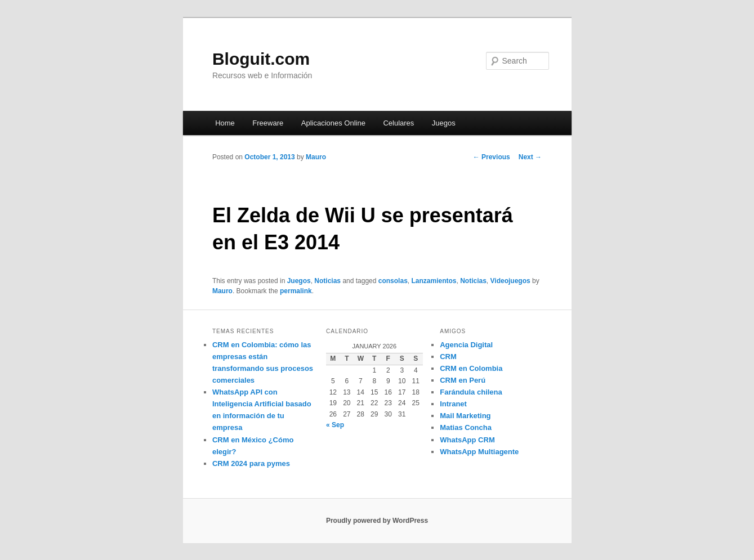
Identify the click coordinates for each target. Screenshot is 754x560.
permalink (296, 291)
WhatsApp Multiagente (479, 452)
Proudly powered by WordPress (377, 521)
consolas (393, 281)
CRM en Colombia (471, 368)
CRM (448, 357)
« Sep (335, 425)
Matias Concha (466, 427)
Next (530, 157)
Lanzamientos (434, 281)
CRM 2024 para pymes (251, 463)
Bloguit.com (261, 59)
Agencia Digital (466, 345)
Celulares (398, 123)
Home (225, 123)
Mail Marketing (465, 416)
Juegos (444, 123)
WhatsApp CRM (467, 440)
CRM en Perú (463, 380)
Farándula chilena (471, 392)
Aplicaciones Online (333, 123)
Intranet (453, 404)
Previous (492, 157)
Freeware (268, 123)
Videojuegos (510, 281)
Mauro (316, 157)
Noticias (327, 281)
